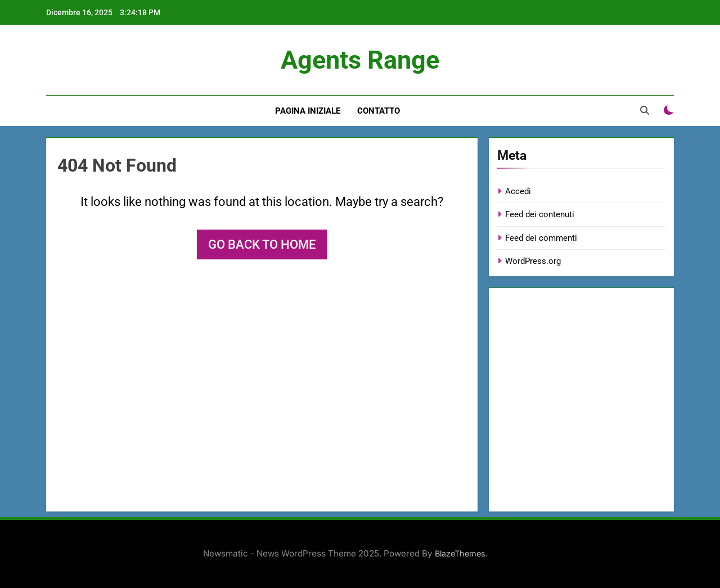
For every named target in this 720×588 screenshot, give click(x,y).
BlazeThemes (460, 553)
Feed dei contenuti (540, 214)
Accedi (518, 191)
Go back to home (262, 244)
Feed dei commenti (541, 238)
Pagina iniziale (308, 111)
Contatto (379, 111)
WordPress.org (533, 261)
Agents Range (360, 60)
